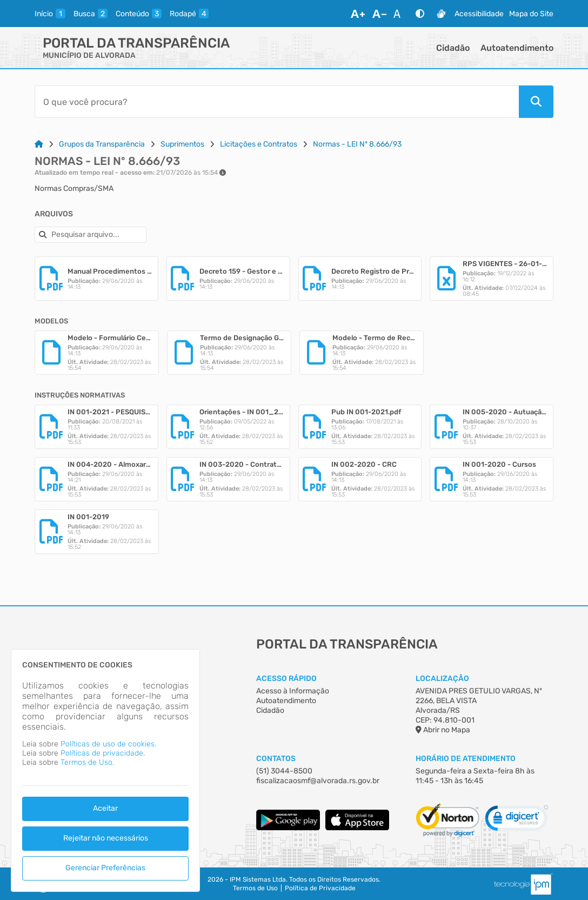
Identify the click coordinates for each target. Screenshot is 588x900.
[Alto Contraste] (420, 14)
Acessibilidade (479, 14)
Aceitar (105, 808)
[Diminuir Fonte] (379, 14)
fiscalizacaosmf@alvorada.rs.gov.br (318, 781)
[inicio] (50, 14)
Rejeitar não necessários (106, 838)
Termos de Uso (255, 888)
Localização (442, 679)
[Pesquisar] (536, 102)
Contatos (276, 759)
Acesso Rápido (286, 679)
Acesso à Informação (293, 691)
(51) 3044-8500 (284, 771)
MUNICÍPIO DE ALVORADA (89, 55)
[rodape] (189, 14)
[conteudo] (139, 14)
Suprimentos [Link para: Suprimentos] (182, 144)
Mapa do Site (531, 14)
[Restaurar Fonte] (400, 14)
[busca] (91, 14)
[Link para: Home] (39, 144)
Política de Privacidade (320, 888)
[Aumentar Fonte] (358, 14)
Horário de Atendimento (466, 759)
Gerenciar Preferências (105, 868)
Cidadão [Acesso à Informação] (270, 710)
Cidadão (453, 48)
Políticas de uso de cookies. (108, 744)
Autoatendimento (517, 48)
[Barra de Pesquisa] (277, 102)
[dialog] (105, 770)
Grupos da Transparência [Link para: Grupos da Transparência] (102, 144)
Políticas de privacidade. (103, 753)
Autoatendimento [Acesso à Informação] (286, 701)
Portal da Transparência (136, 43)
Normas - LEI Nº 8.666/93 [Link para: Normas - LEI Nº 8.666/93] (357, 144)
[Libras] (441, 14)
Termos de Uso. (87, 762)
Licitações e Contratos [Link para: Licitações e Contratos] (259, 144)
